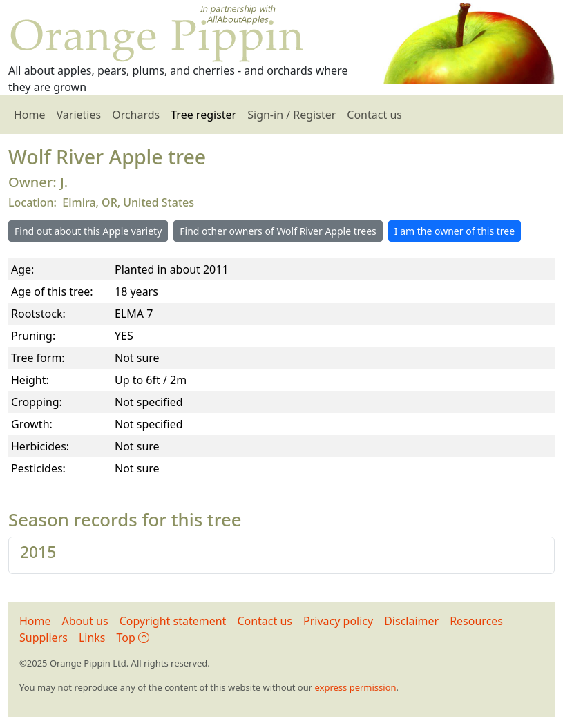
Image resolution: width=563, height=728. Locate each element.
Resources (476, 621)
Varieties (79, 115)
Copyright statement (173, 621)
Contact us (374, 115)
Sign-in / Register (292, 115)
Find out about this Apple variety (88, 231)
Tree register (203, 115)
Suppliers (44, 638)
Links (92, 638)
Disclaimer (411, 621)
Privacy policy (338, 621)
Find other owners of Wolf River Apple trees (278, 231)
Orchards (136, 115)
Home (30, 115)
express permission (355, 687)
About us (85, 621)
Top (133, 638)
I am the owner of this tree (455, 231)
